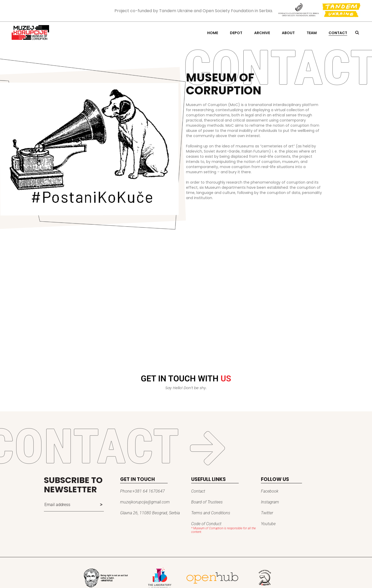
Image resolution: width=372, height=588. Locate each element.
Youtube (268, 524)
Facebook (270, 491)
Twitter (267, 513)
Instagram (270, 502)
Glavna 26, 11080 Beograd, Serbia (150, 513)
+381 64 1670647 (149, 491)
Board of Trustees (207, 502)
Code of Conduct (206, 524)
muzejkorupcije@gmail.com (145, 502)
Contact (198, 491)
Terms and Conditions (211, 513)
